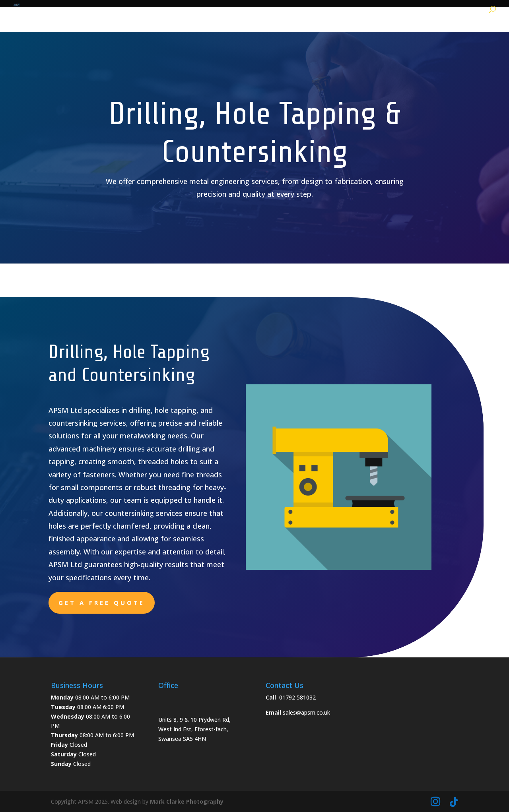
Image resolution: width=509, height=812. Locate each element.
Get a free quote (102, 603)
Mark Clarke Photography (187, 801)
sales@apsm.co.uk (306, 712)
